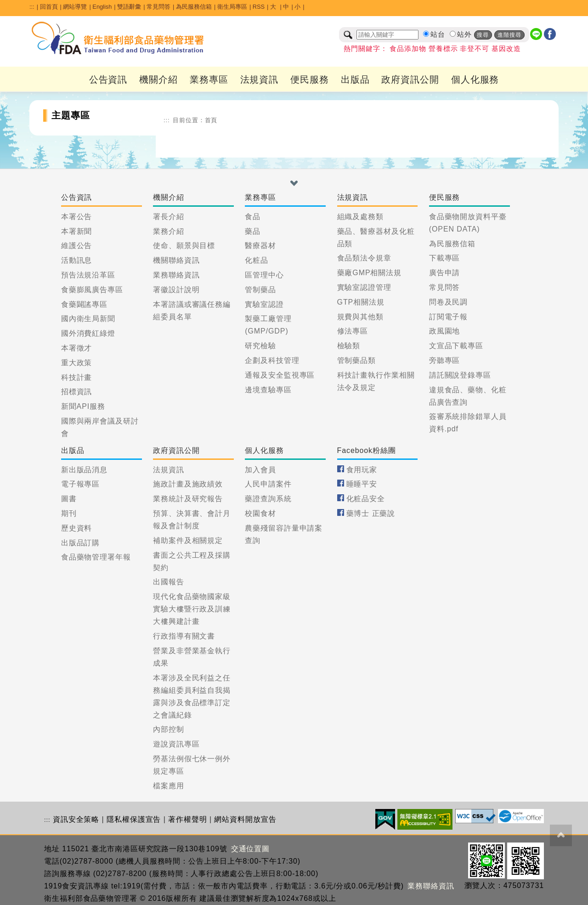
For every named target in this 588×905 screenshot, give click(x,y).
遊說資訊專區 (176, 744)
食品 (253, 217)
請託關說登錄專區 (460, 375)
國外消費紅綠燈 (88, 333)
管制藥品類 (357, 360)
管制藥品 (260, 290)
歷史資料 (77, 528)
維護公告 (77, 246)
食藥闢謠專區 (84, 304)
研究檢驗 (260, 346)
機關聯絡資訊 (176, 260)
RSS (259, 7)
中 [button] (286, 7)
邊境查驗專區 (268, 390)
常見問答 (158, 7)
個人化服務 (475, 79)
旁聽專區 (445, 360)
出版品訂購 (81, 543)
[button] (294, 183)
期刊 (69, 513)
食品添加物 (408, 49)
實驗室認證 (264, 304)
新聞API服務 (83, 406)
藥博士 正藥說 (371, 513)
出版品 (355, 79)
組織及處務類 (360, 217)
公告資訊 (108, 79)
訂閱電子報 (449, 317)
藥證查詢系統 (268, 499)
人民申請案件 (268, 484)
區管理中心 (264, 275)
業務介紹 (169, 231)
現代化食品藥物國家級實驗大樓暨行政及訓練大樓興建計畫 (192, 609)
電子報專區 (81, 484)
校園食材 (260, 513)
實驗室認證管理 (364, 287)
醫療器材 (260, 246)
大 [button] (274, 7)
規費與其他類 (360, 317)
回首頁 (49, 7)
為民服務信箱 (194, 7)
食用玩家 (362, 470)
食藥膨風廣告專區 (92, 290)
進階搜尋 (509, 35)
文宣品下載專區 (456, 346)
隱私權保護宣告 (134, 819)
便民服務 (310, 79)
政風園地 (445, 331)
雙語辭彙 (129, 7)
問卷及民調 (449, 302)
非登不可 (475, 49)
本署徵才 (77, 348)
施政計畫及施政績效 (188, 484)
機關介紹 (158, 79)
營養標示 (443, 49)
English (102, 7)
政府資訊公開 (410, 79)
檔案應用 (169, 786)
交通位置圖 (251, 849)
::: (32, 7)
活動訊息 (77, 260)
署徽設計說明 (176, 290)
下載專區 (445, 258)
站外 (464, 34)
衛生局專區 (232, 7)
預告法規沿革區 (88, 275)
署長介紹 (169, 217)
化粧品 (257, 260)
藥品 (253, 231)
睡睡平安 (362, 484)
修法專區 (353, 331)
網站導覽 (75, 7)
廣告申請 (445, 273)
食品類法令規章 (364, 258)
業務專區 (209, 79)
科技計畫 (77, 377)
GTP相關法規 (361, 302)
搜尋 (483, 35)
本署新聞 (77, 231)
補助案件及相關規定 (188, 540)
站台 (438, 34)
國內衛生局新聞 (88, 319)
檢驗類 (349, 346)
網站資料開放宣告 (245, 819)
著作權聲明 (188, 819)
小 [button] (297, 7)
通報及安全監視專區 (280, 375)
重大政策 (77, 363)
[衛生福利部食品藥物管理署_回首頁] (118, 38)
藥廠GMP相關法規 (370, 273)
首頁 (211, 120)
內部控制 (169, 729)
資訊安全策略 (76, 819)
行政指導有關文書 (184, 636)
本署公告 (77, 217)
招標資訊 (77, 392)
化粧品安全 (366, 499)
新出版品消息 (84, 470)
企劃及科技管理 (272, 360)
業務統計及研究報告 (188, 499)
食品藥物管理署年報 (96, 557)
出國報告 (169, 582)
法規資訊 (260, 79)
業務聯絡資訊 (176, 275)
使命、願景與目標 (184, 246)
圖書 (69, 499)
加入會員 (260, 470)
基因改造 (506, 49)
